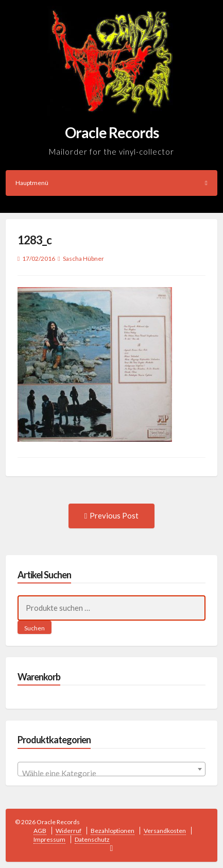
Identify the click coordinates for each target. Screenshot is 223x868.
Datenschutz (92, 839)
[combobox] (112, 769)
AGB (40, 831)
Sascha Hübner (83, 258)
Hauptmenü (111, 183)
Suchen (35, 628)
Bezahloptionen (113, 831)
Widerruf (68, 831)
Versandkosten (165, 831)
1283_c (35, 240)
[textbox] (112, 773)
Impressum (49, 839)
